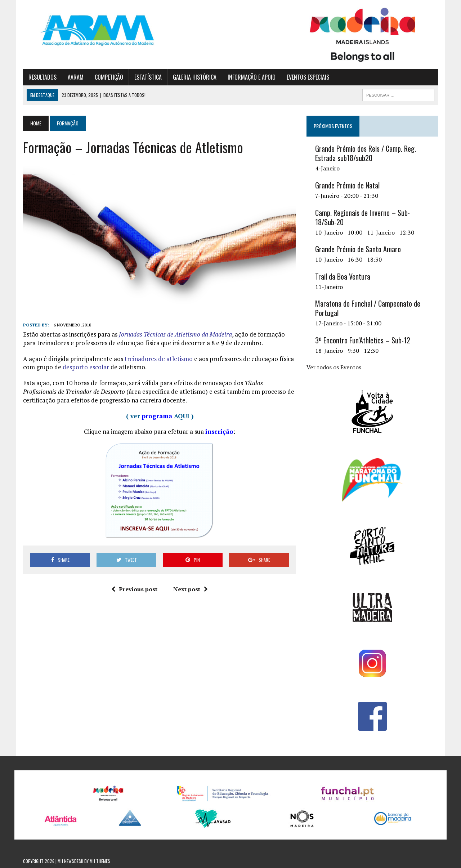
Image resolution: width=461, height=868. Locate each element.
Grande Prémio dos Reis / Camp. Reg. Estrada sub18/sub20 (366, 153)
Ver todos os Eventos (334, 367)
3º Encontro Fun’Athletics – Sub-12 (363, 340)
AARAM (76, 77)
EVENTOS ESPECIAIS (308, 77)
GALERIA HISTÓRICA (195, 77)
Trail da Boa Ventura (343, 276)
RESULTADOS (42, 77)
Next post (191, 589)
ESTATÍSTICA (148, 77)
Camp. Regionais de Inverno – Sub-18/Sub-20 (362, 217)
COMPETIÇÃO (109, 77)
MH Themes (100, 861)
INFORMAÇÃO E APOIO (252, 77)
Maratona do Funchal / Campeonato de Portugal (368, 308)
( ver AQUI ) (160, 416)
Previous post (134, 589)
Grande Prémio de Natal (347, 185)
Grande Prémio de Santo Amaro (358, 249)
